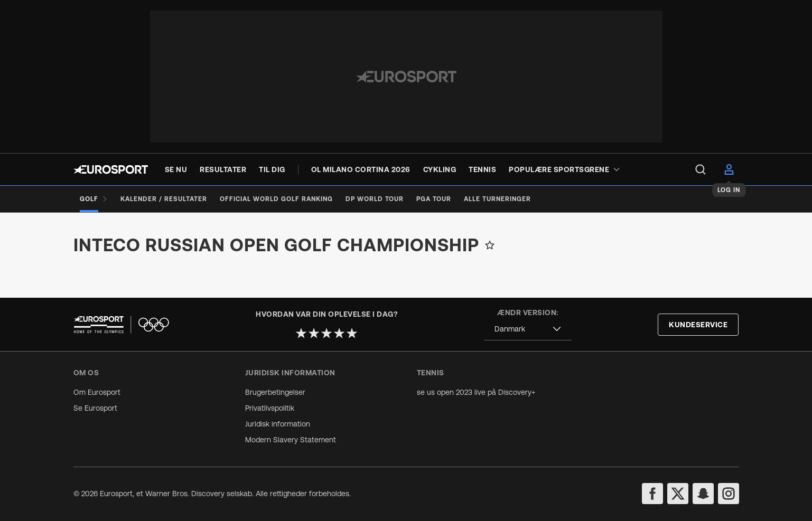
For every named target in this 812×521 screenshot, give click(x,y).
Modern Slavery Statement (291, 440)
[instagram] (729, 494)
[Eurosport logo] (111, 169)
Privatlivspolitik (270, 408)
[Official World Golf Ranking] (276, 199)
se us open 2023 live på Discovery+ (476, 392)
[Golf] (94, 199)
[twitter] (678, 494)
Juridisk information (278, 424)
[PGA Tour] (434, 199)
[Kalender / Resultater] (164, 199)
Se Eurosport (95, 408)
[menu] (701, 169)
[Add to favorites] (490, 245)
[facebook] (652, 494)
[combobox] (528, 329)
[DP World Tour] (375, 199)
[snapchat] (703, 494)
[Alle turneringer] (497, 199)
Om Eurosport (97, 392)
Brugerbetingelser (275, 392)
